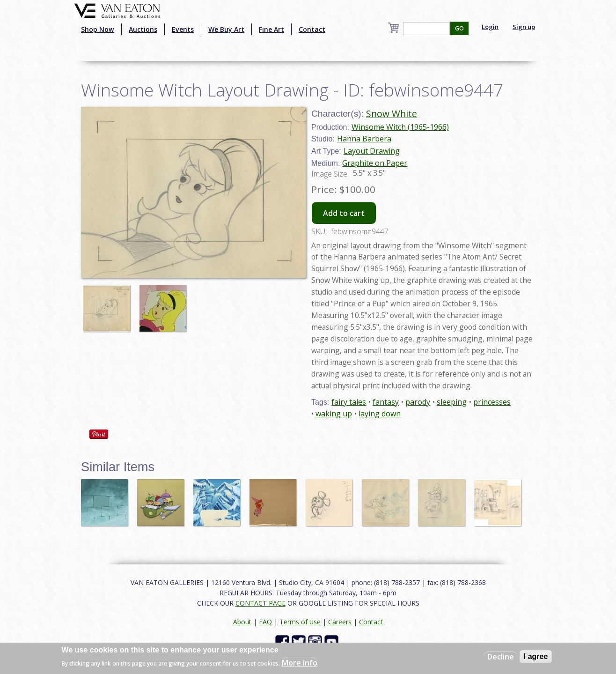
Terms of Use (300, 622)
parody (418, 402)
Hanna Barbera (364, 139)
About (242, 622)
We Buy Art (226, 29)
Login (490, 27)
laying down (380, 414)
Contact (312, 29)
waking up (334, 414)
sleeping (452, 402)
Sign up (524, 27)
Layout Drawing (372, 151)
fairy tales (349, 402)
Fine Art (271, 29)
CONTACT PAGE (260, 603)
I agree (536, 656)
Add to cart (344, 213)
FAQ (265, 622)
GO (459, 28)
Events (183, 29)
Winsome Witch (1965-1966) (400, 127)
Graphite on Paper (375, 163)
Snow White (392, 114)
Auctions (143, 29)
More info (300, 663)
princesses (492, 402)
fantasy (386, 402)
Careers (340, 622)
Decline (501, 657)
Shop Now (98, 29)
